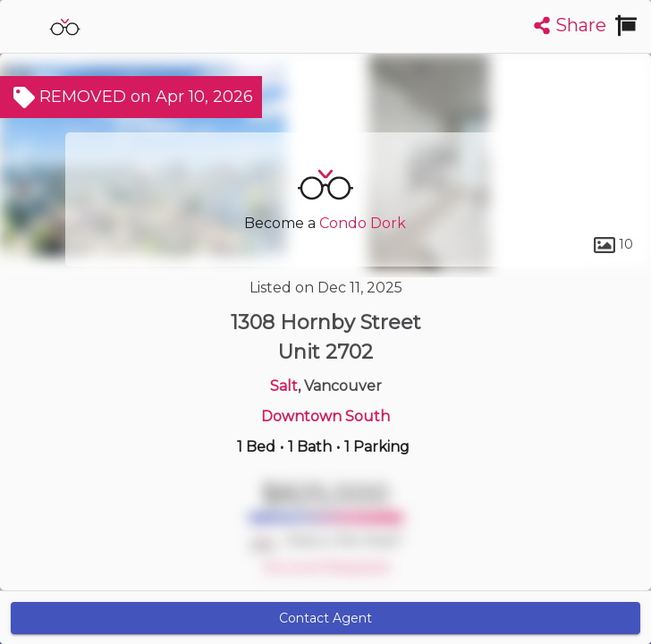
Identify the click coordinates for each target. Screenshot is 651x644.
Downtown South (325, 416)
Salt (284, 386)
